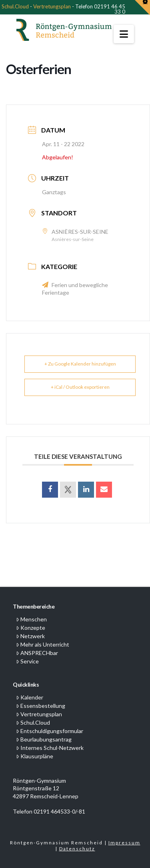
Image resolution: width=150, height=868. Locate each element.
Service (27, 661)
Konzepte (31, 628)
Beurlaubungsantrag (44, 739)
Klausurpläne (35, 756)
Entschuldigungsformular (50, 731)
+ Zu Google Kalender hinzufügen (80, 364)
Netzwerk (30, 636)
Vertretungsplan (52, 6)
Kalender (30, 697)
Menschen (31, 619)
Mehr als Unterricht (43, 644)
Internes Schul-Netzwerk (50, 748)
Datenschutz (77, 849)
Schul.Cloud (15, 6)
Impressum (124, 843)
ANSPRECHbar (37, 653)
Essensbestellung (41, 706)
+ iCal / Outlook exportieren (80, 387)
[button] (124, 34)
